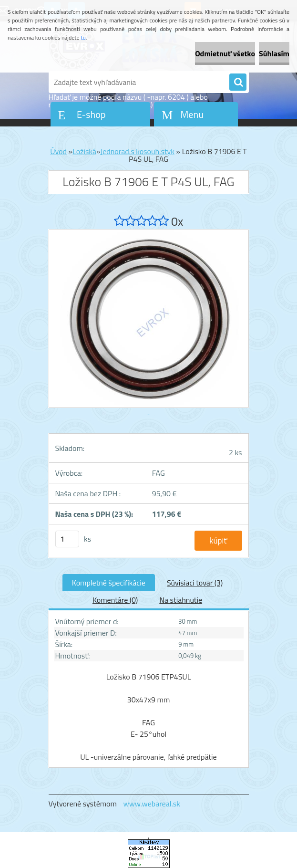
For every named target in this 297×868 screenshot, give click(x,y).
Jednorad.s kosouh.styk (138, 151)
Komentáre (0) (115, 600)
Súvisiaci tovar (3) (195, 583)
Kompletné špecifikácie (109, 583)
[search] (238, 83)
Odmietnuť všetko (225, 53)
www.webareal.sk (152, 804)
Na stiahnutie (181, 600)
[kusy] (67, 539)
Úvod (58, 151)
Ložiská (84, 151)
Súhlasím (274, 53)
